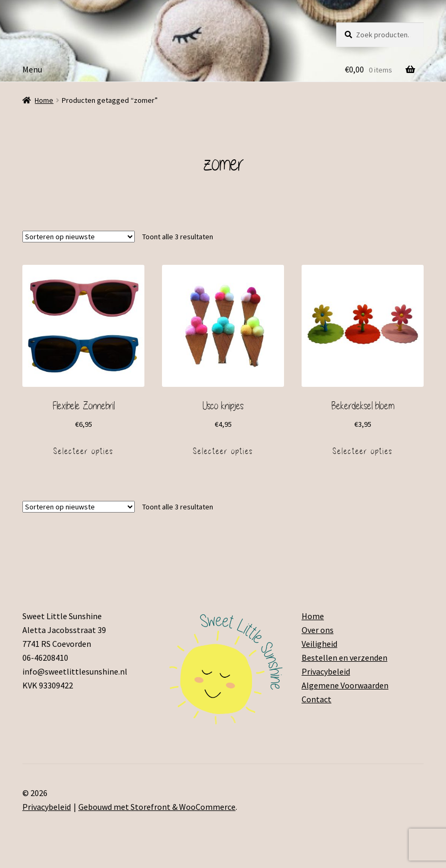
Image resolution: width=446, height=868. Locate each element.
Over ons (318, 630)
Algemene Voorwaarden (345, 685)
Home (44, 100)
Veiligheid (319, 644)
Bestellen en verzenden (344, 658)
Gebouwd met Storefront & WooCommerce (157, 807)
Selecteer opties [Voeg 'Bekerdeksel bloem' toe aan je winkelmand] (363, 451)
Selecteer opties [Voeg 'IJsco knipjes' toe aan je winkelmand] (223, 451)
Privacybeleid (326, 671)
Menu (32, 69)
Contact (317, 699)
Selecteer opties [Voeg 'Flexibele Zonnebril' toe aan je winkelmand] (83, 451)
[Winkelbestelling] (79, 237)
